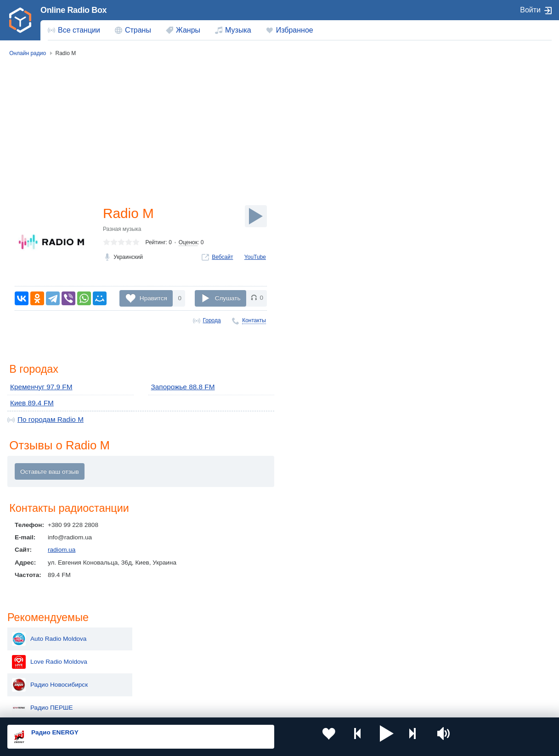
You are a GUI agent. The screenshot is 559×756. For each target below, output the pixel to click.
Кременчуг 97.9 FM (38, 388)
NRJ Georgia (459, 256)
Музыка (238, 30)
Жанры (188, 30)
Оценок (188, 244)
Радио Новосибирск (469, 141)
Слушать (228, 298)
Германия (364, 681)
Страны (138, 30)
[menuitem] (74, 30)
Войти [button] (530, 10)
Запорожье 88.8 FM (179, 388)
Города (212, 320)
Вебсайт (222, 258)
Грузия (142, 681)
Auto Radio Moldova (469, 95)
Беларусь (37, 681)
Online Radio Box (73, 10)
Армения (254, 650)
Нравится (153, 298)
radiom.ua (62, 550)
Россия (34, 635)
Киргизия (37, 650)
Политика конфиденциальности (211, 706)
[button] (350, 737)
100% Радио (458, 233)
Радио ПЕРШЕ (462, 164)
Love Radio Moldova (469, 118)
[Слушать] (256, 216)
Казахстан (364, 635)
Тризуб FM (456, 210)
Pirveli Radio (458, 279)
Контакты (254, 320)
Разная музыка (122, 230)
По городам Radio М (47, 418)
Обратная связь (280, 706)
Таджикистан (151, 650)
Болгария (363, 650)
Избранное (295, 30)
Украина (144, 635)
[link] (20, 20)
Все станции (79, 30)
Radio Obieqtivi (462, 302)
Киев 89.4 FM (29, 402)
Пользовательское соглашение (121, 706)
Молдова (254, 635)
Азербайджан (260, 681)
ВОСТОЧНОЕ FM (465, 187)
